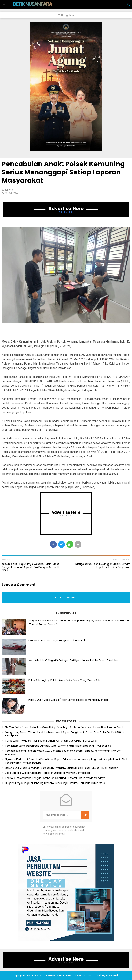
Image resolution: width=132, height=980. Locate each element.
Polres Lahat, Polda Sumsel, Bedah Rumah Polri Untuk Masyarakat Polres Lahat (51, 741)
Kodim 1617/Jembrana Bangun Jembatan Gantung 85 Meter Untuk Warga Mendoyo (55, 778)
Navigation (66, 15)
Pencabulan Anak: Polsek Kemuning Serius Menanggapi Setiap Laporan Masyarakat (63, 172)
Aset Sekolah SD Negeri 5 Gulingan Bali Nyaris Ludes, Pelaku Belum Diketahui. (73, 660)
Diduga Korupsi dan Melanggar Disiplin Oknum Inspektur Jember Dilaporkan (103, 566)
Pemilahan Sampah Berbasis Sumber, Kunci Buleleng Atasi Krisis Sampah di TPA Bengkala (58, 746)
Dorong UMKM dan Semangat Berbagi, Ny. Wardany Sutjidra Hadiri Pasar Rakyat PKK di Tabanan (62, 768)
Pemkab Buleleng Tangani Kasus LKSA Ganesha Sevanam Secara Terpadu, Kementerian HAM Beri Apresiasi (63, 753)
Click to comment (66, 597)
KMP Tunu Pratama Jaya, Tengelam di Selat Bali (57, 640)
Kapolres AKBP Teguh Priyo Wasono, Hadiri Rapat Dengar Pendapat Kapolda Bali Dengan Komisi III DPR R (30, 567)
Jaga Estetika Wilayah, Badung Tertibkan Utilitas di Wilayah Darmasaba (47, 773)
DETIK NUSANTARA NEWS (39, 4)
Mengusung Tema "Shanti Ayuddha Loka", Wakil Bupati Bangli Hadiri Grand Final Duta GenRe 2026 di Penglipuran (64, 734)
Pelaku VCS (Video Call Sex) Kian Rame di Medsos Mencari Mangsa (68, 700)
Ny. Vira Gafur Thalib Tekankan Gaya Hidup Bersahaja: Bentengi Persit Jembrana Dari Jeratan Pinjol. (64, 727)
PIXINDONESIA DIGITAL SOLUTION (82, 976)
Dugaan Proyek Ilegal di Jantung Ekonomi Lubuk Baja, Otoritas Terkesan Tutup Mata (55, 783)
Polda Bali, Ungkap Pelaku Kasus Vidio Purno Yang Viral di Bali (64, 680)
